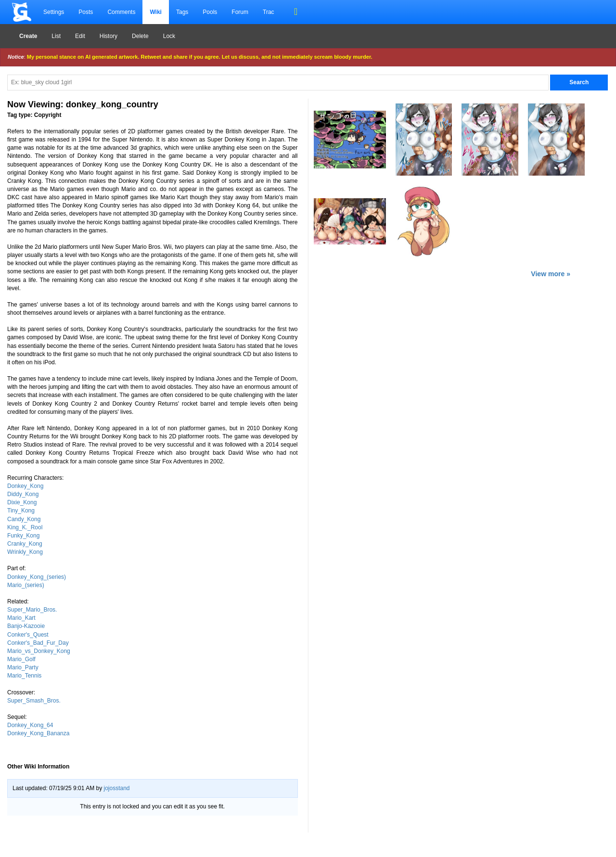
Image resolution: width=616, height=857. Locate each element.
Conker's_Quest (28, 635)
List (56, 36)
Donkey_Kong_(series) (37, 577)
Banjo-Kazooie (26, 626)
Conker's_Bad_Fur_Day (38, 643)
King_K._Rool (25, 527)
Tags (182, 12)
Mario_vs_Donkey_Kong (39, 651)
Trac (269, 12)
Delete (140, 36)
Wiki (156, 12)
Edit (80, 36)
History (109, 36)
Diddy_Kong (23, 494)
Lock (169, 36)
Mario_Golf (21, 659)
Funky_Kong (23, 536)
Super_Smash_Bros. (34, 701)
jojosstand (116, 788)
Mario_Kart (21, 618)
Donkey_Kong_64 (30, 725)
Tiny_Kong (21, 511)
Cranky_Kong (25, 544)
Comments (121, 12)
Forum (240, 12)
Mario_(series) (26, 585)
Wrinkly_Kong (25, 552)
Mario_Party (23, 667)
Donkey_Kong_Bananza (38, 733)
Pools (210, 12)
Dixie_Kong (22, 502)
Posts (86, 12)
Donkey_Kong (25, 486)
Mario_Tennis (24, 676)
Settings (54, 12)
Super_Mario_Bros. (32, 610)
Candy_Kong (24, 519)
